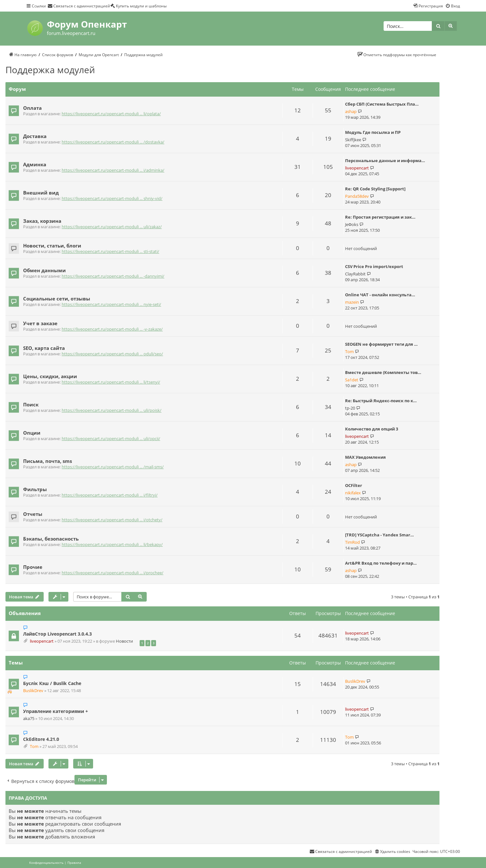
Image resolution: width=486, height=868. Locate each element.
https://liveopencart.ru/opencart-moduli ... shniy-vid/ (112, 199)
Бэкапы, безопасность (51, 539)
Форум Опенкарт (87, 24)
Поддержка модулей (50, 70)
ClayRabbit (355, 274)
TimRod (352, 542)
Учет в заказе (40, 323)
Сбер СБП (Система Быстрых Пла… (382, 104)
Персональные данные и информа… (385, 161)
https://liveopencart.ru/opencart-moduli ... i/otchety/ (112, 520)
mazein (352, 302)
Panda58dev (357, 196)
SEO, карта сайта (44, 348)
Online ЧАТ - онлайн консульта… (380, 295)
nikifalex (353, 493)
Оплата (32, 108)
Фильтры (35, 489)
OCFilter (354, 485)
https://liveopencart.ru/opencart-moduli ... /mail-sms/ (113, 467)
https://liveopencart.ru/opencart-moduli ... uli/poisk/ (112, 410)
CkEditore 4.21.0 (41, 739)
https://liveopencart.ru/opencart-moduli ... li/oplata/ (111, 114)
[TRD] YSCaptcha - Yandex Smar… (379, 535)
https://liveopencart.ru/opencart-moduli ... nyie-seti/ (111, 304)
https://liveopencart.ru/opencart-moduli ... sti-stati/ (110, 252)
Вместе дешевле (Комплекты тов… (383, 372)
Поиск (31, 404)
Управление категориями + (56, 711)
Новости (124, 641)
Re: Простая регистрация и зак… (380, 217)
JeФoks (352, 224)
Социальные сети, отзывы (57, 299)
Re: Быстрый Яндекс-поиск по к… (381, 401)
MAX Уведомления (365, 457)
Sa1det (352, 380)
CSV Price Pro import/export (374, 266)
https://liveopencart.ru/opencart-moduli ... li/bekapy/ (112, 545)
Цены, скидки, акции (50, 376)
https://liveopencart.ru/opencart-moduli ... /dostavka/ (113, 142)
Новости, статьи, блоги (52, 246)
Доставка (35, 136)
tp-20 (350, 408)
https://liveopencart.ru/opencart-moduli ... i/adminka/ (113, 170)
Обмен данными (44, 270)
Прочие (33, 567)
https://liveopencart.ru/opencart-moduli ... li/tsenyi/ (111, 382)
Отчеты (33, 514)
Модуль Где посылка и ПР (373, 132)
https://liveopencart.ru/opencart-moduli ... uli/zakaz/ (112, 227)
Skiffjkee (353, 140)
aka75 (29, 719)
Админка (35, 164)
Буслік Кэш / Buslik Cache (52, 683)
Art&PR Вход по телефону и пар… (381, 563)
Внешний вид (41, 193)
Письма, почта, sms (48, 461)
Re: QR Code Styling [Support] (375, 189)
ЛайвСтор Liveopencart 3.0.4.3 (57, 634)
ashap (351, 111)
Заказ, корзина (42, 221)
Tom (349, 352)
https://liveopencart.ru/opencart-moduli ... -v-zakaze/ (112, 329)
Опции (32, 433)
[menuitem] (79, 6)
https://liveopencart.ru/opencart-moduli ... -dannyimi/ (113, 276)
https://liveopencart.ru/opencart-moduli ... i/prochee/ (113, 573)
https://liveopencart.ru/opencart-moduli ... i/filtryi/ (110, 495)
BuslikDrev (33, 691)
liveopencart (357, 168)
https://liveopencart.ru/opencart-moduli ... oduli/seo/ (112, 354)
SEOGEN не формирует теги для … (381, 344)
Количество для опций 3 (372, 429)
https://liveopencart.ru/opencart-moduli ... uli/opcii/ (111, 439)
